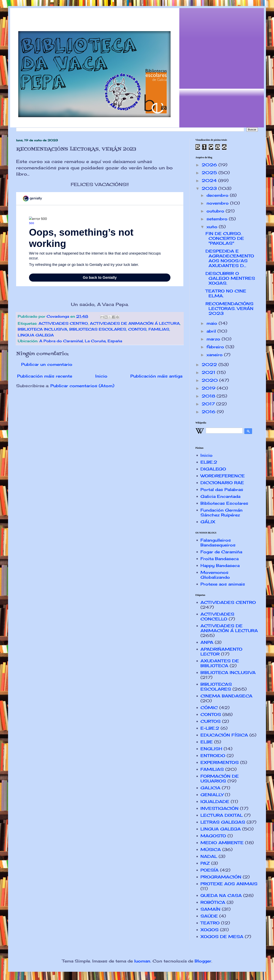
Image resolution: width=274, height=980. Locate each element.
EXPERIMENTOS (220, 762)
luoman (142, 961)
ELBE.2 (209, 462)
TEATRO (210, 923)
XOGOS (210, 930)
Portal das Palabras (222, 489)
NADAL (209, 856)
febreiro (216, 347)
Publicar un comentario (47, 364)
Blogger (203, 961)
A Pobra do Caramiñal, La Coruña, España (81, 341)
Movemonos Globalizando (215, 575)
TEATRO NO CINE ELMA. (226, 293)
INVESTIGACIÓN (220, 808)
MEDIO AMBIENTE (222, 843)
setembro (218, 219)
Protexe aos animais (223, 584)
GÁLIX (208, 522)
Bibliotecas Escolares (224, 503)
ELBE (207, 742)
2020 (210, 380)
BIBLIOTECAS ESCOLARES (98, 329)
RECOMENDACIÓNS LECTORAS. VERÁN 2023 (229, 308)
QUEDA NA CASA (221, 895)
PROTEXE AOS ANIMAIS (229, 884)
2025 (210, 173)
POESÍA (210, 870)
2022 (210, 365)
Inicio (101, 376)
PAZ (205, 863)
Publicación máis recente (45, 376)
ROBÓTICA (213, 902)
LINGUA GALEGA (36, 335)
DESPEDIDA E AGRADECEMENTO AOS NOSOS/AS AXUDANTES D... (230, 258)
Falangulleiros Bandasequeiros (218, 543)
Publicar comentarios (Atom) (82, 386)
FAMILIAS (159, 329)
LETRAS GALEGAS (223, 822)
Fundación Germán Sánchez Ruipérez (222, 512)
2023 (210, 188)
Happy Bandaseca (220, 565)
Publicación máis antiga (156, 376)
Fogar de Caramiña (221, 552)
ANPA (207, 642)
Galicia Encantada (220, 496)
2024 (210, 180)
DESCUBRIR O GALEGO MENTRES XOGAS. (230, 278)
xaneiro (215, 355)
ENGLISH (211, 749)
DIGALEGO (213, 469)
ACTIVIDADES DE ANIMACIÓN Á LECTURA (135, 323)
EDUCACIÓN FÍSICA (224, 735)
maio (213, 323)
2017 (209, 404)
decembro (218, 195)
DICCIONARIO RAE (222, 483)
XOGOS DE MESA (222, 937)
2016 (209, 412)
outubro (216, 211)
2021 (209, 372)
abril (212, 331)
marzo (214, 339)
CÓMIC (209, 708)
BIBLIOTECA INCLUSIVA (43, 329)
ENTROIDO (213, 756)
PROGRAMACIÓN (221, 877)
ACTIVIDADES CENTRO (63, 323)
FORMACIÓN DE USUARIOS (220, 779)
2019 (209, 388)
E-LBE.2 (210, 728)
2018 (209, 396)
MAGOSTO (213, 836)
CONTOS (137, 329)
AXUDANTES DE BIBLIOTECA (220, 663)
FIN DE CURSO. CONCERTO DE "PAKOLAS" (225, 238)
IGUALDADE (215, 802)
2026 (210, 165)
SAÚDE (209, 916)
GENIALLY (212, 795)
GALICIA (210, 788)
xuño (213, 227)
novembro (218, 203)
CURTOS (211, 721)
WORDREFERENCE (223, 476)
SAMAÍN (210, 909)
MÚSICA (211, 849)
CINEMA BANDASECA (226, 696)
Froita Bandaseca (220, 559)
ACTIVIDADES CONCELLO (217, 616)
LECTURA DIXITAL (222, 815)
